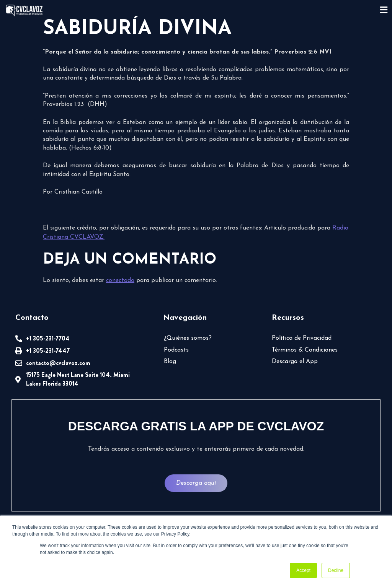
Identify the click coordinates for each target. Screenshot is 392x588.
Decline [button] (336, 570)
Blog (170, 362)
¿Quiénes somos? (188, 338)
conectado (120, 280)
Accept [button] (303, 570)
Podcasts (176, 350)
